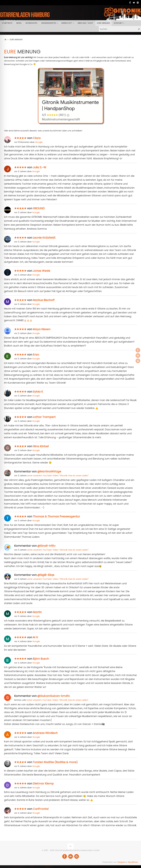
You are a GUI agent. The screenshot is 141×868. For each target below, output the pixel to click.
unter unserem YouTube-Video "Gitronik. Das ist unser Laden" (58, 475)
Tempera (121, 862)
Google (39, 142)
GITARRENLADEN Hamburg (25, 15)
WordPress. (133, 862)
